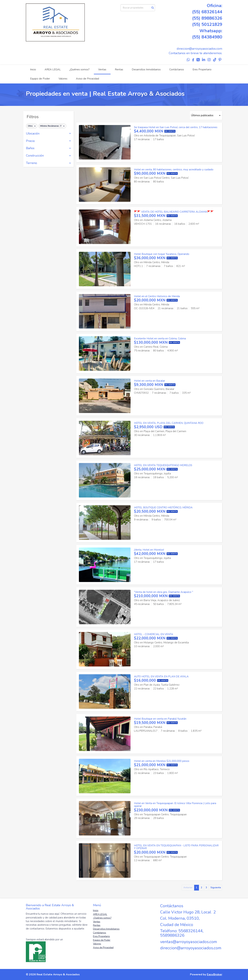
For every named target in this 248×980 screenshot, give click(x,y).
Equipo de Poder (40, 79)
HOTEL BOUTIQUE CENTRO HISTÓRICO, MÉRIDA (163, 508)
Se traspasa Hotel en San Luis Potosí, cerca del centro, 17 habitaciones (176, 127)
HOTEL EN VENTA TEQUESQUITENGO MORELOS (163, 465)
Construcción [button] (48, 156)
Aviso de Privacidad (87, 79)
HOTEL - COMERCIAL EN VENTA (154, 634)
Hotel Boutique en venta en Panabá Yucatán (160, 719)
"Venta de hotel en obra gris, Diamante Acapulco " (164, 592)
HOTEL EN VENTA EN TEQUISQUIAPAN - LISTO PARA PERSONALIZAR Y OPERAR (176, 847)
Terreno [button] (48, 163)
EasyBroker (215, 974)
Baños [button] (48, 148)
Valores (63, 79)
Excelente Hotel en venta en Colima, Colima (160, 339)
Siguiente (216, 888)
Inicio (33, 69)
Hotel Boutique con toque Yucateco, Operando (162, 254)
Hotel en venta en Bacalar (149, 381)
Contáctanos (177, 69)
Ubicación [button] (48, 134)
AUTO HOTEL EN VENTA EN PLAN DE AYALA (161, 676)
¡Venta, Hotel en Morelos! (149, 550)
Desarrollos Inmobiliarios (146, 69)
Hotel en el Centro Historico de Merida (157, 296)
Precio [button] (48, 141)
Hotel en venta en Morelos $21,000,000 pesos (162, 761)
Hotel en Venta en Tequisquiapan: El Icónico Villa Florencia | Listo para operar (175, 805)
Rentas (119, 69)
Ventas (102, 69)
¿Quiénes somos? (79, 69)
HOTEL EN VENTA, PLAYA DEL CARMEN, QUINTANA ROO (169, 423)
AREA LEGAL (53, 69)
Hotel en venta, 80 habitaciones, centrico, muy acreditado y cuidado (174, 170)
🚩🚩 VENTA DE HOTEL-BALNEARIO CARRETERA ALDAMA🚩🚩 (174, 212)
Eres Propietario (202, 69)
